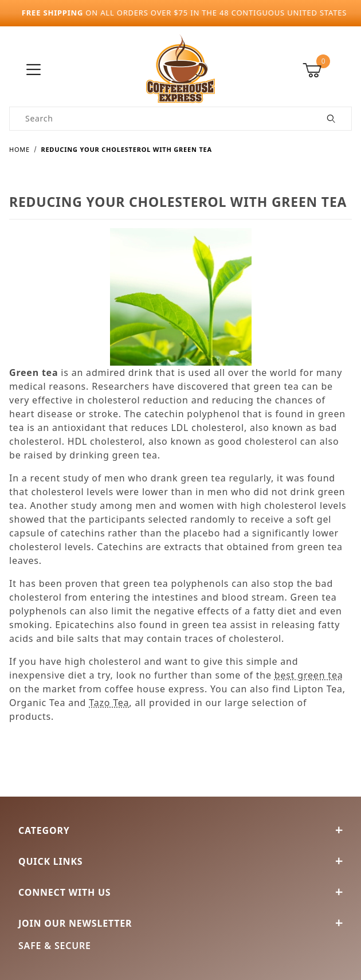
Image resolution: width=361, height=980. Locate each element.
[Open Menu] (34, 70)
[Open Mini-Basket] (327, 70)
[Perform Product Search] (331, 119)
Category (180, 830)
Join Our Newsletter (180, 923)
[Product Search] (161, 119)
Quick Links (180, 861)
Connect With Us (180, 892)
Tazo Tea (109, 703)
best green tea (309, 675)
